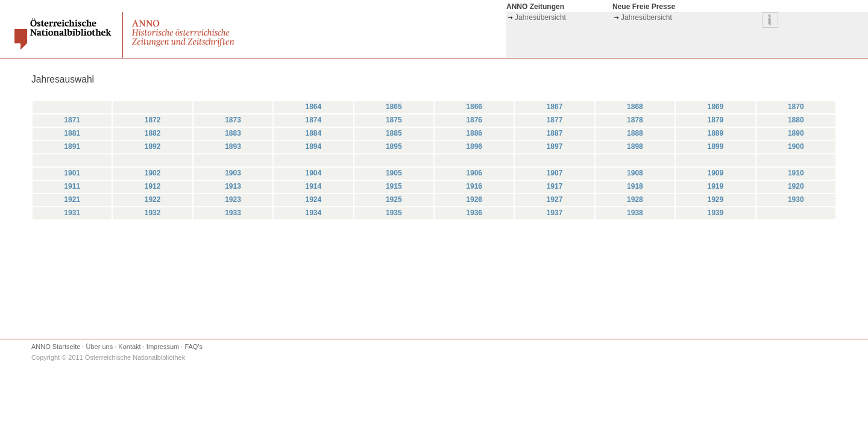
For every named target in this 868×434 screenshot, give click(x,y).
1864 (314, 107)
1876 (474, 120)
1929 (715, 200)
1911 (72, 186)
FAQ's (193, 347)
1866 (474, 107)
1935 (394, 213)
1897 (555, 146)
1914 (314, 186)
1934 (314, 213)
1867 (555, 107)
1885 (394, 133)
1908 (635, 173)
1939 (715, 213)
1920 (796, 186)
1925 (394, 200)
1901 (72, 173)
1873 (233, 120)
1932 (153, 213)
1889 (715, 133)
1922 (153, 200)
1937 (555, 213)
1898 (635, 146)
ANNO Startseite (56, 347)
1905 (394, 173)
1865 (394, 107)
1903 (233, 173)
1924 (314, 200)
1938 (635, 213)
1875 (394, 120)
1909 (715, 173)
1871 (72, 120)
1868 (635, 107)
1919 (715, 186)
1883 (233, 133)
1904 (314, 173)
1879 (715, 120)
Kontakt (129, 347)
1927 (555, 200)
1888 (635, 133)
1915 (394, 186)
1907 (555, 173)
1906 (474, 173)
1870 (796, 107)
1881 (72, 133)
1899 (715, 146)
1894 (314, 146)
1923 (233, 200)
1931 (72, 213)
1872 (153, 120)
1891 (72, 146)
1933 (233, 213)
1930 (796, 200)
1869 (715, 107)
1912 (153, 186)
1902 (153, 173)
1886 (474, 133)
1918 (635, 186)
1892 (153, 146)
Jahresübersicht (540, 17)
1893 (233, 146)
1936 (474, 213)
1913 (233, 186)
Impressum (163, 347)
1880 (796, 120)
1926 (474, 200)
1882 (153, 133)
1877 (555, 120)
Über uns (100, 347)
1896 (474, 146)
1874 (314, 120)
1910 (796, 173)
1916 (474, 186)
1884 (314, 133)
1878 (635, 120)
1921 (72, 200)
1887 (555, 133)
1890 (796, 133)
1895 (394, 146)
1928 (635, 200)
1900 (796, 146)
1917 (555, 186)
